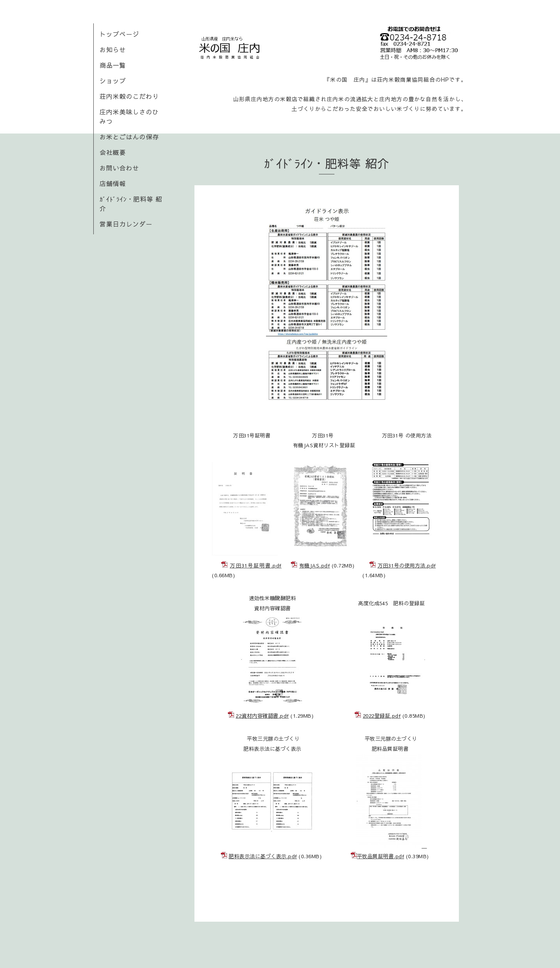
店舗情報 (113, 183)
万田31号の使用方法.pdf (407, 565)
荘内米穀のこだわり (129, 96)
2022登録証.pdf (382, 716)
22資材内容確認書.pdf (262, 716)
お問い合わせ (119, 168)
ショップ (113, 81)
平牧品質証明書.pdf (381, 856)
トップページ (119, 34)
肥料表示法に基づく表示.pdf (263, 856)
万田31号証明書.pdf (256, 565)
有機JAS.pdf (315, 565)
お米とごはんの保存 (129, 137)
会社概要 (113, 152)
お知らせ (113, 49)
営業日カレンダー (126, 224)
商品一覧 (113, 65)
